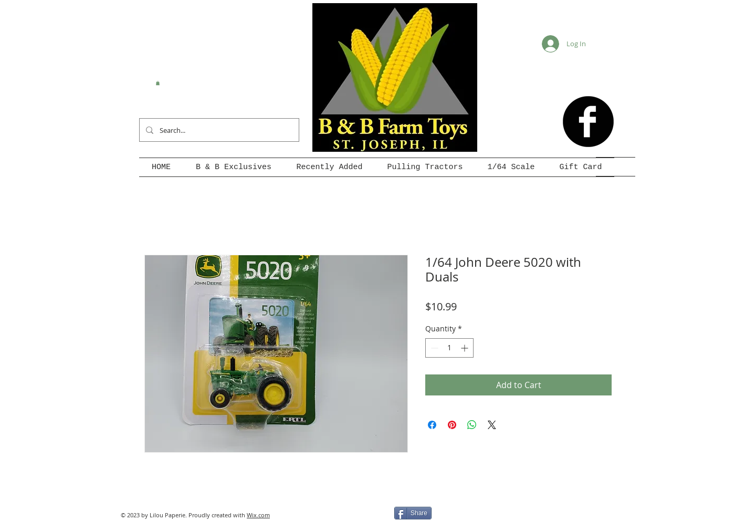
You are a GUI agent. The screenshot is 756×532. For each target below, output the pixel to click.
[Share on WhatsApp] (472, 425)
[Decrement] (433, 348)
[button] (158, 83)
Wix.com (258, 515)
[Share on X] (492, 425)
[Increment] (465, 348)
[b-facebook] (588, 122)
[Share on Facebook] (432, 425)
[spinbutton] (449, 348)
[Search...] (218, 130)
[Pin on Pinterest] (452, 425)
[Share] (413, 513)
